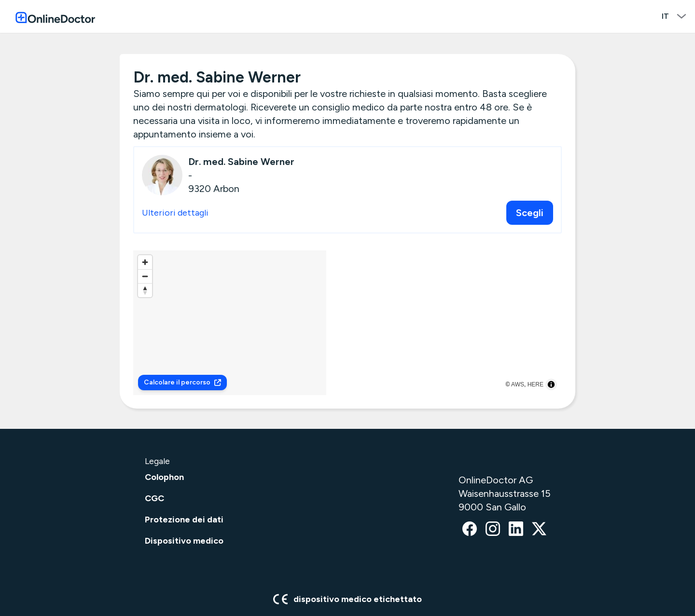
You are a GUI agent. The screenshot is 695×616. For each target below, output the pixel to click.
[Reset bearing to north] (145, 290)
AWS (518, 384)
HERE (535, 384)
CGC (154, 498)
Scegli (530, 213)
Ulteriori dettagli (175, 213)
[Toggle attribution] (551, 384)
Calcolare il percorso (182, 382)
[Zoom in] (145, 262)
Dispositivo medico (184, 541)
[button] (348, 316)
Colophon (164, 477)
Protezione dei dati (184, 520)
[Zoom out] (145, 276)
